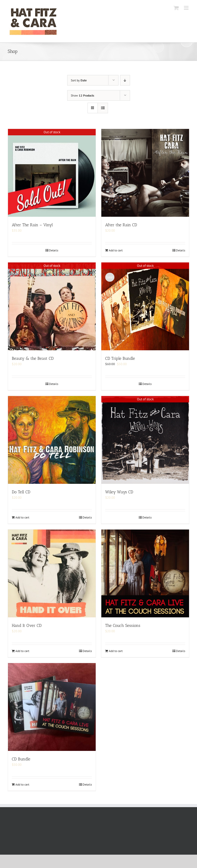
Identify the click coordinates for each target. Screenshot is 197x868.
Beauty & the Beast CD (33, 358)
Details (54, 250)
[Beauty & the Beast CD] (52, 306)
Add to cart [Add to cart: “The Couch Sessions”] (116, 651)
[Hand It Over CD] (52, 573)
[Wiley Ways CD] (145, 440)
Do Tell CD (21, 492)
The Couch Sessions (123, 625)
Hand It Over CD (27, 625)
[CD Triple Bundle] (145, 306)
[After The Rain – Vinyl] (52, 173)
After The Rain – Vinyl (32, 225)
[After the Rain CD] (145, 173)
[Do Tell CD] (52, 440)
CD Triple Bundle (120, 358)
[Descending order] (125, 80)
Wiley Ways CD (119, 492)
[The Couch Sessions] (145, 573)
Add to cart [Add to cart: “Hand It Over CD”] (22, 651)
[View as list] (103, 108)
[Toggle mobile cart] (176, 8)
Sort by (79, 80)
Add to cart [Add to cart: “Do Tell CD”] (22, 517)
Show (82, 95)
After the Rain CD (121, 225)
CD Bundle (21, 759)
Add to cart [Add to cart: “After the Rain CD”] (116, 250)
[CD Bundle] (52, 707)
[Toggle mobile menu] (187, 8)
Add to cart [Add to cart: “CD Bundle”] (22, 784)
